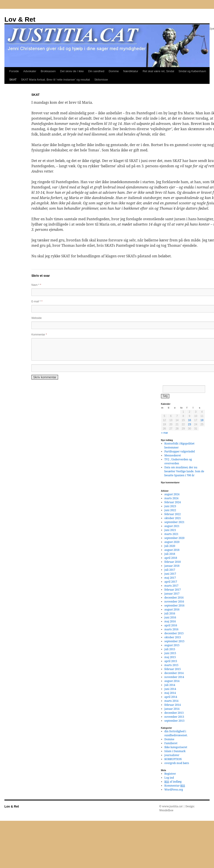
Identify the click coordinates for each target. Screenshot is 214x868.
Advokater (30, 71)
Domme (114, 71)
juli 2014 (170, 685)
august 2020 (172, 542)
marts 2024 (171, 498)
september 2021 (175, 522)
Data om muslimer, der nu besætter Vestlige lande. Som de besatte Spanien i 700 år (184, 471)
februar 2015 (173, 669)
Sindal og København (192, 71)
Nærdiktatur (131, 71)
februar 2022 (173, 514)
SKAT (13, 80)
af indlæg (173, 782)
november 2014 (174, 677)
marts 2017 (171, 586)
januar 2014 (172, 709)
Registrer (170, 774)
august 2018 (172, 550)
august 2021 (172, 526)
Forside (14, 71)
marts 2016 (171, 629)
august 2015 (172, 645)
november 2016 (174, 602)
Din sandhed (96, 71)
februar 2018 (173, 562)
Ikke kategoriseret (176, 747)
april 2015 (171, 661)
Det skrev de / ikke (72, 71)
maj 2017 (170, 578)
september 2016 (175, 605)
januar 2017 (172, 594)
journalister (172, 755)
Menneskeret (173, 455)
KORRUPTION (173, 759)
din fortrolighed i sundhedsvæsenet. (176, 733)
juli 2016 (170, 613)
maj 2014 (170, 693)
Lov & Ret (20, 19)
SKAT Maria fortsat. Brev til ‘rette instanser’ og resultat (55, 80)
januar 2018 (172, 566)
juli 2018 (170, 554)
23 (189, 424)
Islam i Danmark (175, 751)
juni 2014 (170, 689)
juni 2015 (170, 653)
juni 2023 (170, 506)
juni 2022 (170, 510)
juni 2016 (170, 617)
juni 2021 (170, 530)
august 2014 (172, 681)
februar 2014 (173, 705)
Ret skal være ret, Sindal (158, 71)
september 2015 (175, 641)
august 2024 (172, 494)
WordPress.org (174, 790)
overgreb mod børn (177, 763)
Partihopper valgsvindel (180, 451)
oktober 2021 (173, 518)
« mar (165, 433)
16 (189, 420)
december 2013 (174, 713)
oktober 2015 (173, 637)
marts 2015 (171, 665)
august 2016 (172, 609)
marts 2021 (171, 534)
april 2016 (171, 625)
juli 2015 (170, 649)
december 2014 (174, 673)
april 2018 (171, 558)
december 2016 (174, 598)
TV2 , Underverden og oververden (178, 461)
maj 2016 (170, 621)
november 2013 (174, 717)
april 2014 (171, 697)
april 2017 (171, 582)
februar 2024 (173, 502)
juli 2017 (170, 570)
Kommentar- (175, 786)
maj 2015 (170, 657)
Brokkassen (48, 71)
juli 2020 (170, 546)
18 (202, 420)
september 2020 (175, 538)
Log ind (169, 778)
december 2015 (174, 633)
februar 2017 (173, 590)
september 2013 (175, 721)
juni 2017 (170, 574)
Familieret (171, 743)
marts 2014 (171, 701)
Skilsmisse (101, 80)
